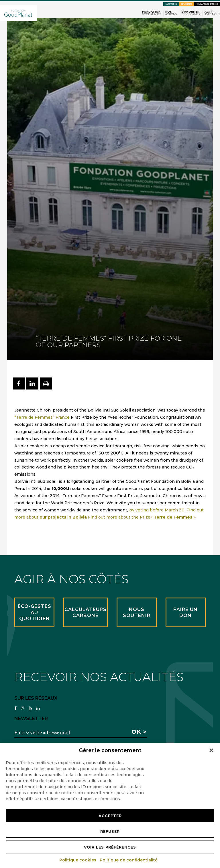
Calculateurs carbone (207, 4)
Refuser (110, 831)
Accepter (110, 816)
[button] (211, 750)
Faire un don (171, 4)
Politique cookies (78, 860)
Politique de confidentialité (129, 860)
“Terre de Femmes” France (43, 417)
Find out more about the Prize (142, 517)
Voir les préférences (110, 847)
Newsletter (187, 4)
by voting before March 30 (157, 510)
